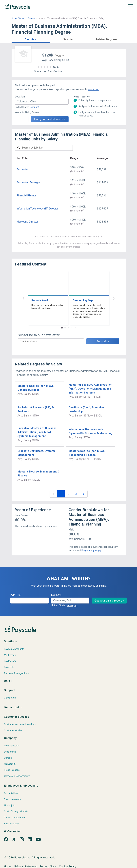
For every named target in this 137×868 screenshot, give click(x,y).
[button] (31, 39)
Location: (20, 97)
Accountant (23, 169)
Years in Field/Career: (27, 112)
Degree (31, 18)
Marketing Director (27, 222)
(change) (34, 107)
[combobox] (42, 102)
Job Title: (16, 595)
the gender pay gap (91, 550)
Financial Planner (26, 196)
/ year (58, 56)
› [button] (114, 298)
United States (18, 18)
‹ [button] (23, 298)
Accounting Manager (28, 182)
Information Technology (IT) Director (37, 209)
